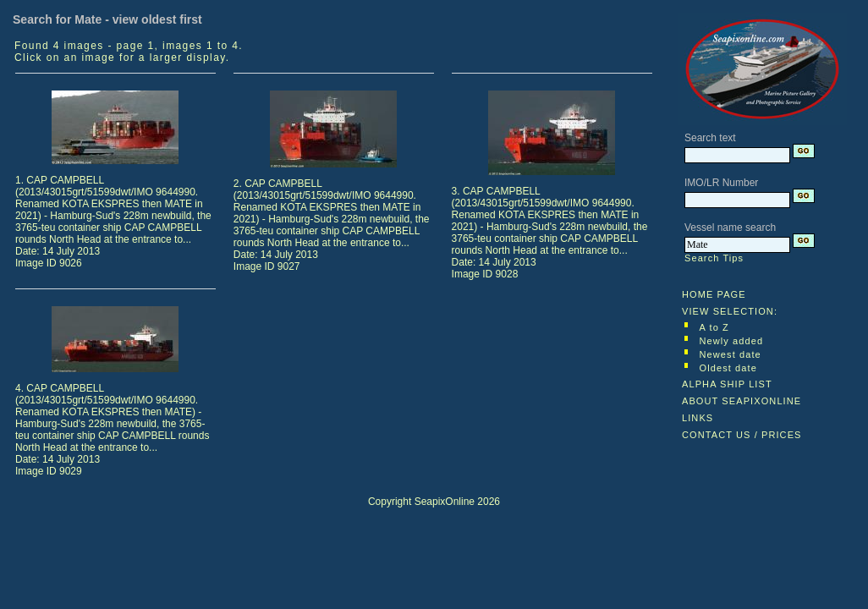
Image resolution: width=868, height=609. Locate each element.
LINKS (698, 418)
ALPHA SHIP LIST (727, 384)
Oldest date (728, 368)
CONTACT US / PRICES (742, 435)
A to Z (714, 327)
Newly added (732, 341)
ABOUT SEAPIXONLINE (742, 401)
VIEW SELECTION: (730, 311)
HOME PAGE (714, 294)
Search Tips (714, 258)
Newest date (731, 354)
